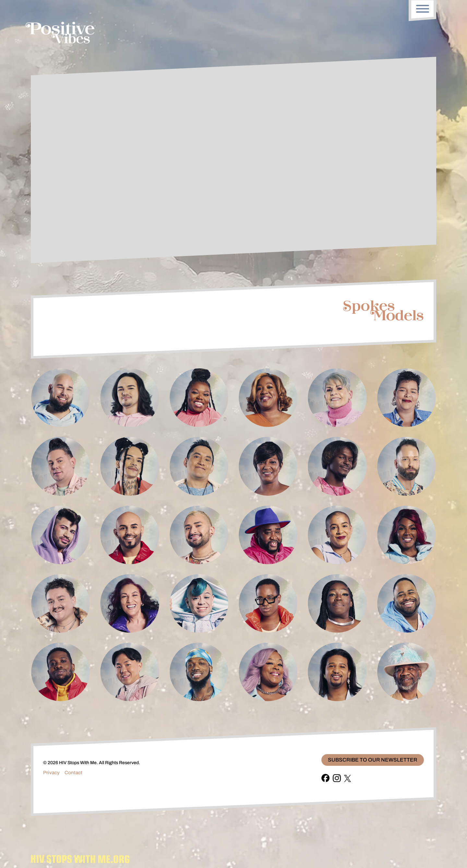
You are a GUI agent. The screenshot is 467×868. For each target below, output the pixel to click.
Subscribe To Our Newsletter (373, 760)
